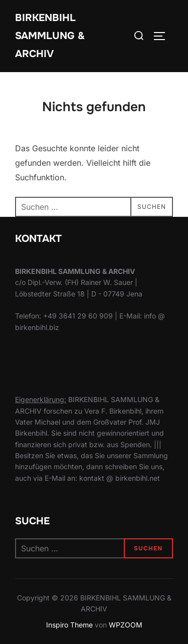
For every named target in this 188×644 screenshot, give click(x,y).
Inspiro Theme (69, 625)
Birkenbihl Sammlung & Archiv (50, 36)
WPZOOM (126, 625)
